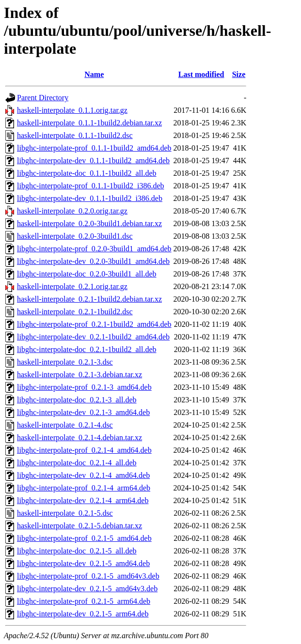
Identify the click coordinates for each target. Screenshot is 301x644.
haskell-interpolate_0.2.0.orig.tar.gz (72, 211)
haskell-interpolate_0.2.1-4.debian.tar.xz (79, 437)
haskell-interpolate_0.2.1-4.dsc (65, 425)
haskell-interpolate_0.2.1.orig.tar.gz (72, 286)
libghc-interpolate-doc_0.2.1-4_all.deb (77, 463)
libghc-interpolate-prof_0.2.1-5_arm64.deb (84, 601)
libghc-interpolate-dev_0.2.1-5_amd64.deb (83, 563)
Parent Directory (43, 98)
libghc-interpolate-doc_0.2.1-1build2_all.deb (87, 349)
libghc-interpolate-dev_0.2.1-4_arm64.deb (83, 500)
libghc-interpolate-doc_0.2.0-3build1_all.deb (87, 274)
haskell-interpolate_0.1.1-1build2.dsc (75, 135)
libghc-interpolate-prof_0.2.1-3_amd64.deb (84, 387)
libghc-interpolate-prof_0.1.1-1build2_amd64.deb (94, 148)
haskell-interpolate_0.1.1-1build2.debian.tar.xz (89, 123)
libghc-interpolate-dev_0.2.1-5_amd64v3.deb (87, 589)
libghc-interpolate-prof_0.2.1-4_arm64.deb (84, 488)
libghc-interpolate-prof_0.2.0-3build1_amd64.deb (94, 249)
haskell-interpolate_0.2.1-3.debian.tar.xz (79, 375)
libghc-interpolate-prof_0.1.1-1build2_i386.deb (90, 186)
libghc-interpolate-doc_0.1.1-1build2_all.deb (87, 173)
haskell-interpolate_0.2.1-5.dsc (65, 513)
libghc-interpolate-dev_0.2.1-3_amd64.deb (83, 412)
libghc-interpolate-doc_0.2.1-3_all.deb (77, 400)
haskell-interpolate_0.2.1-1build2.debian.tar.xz (89, 299)
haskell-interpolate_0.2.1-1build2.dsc (75, 312)
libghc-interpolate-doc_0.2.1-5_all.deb (77, 551)
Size (239, 74)
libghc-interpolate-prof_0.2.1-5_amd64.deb (84, 538)
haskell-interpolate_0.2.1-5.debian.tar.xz (79, 526)
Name (94, 74)
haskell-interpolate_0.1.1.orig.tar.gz (72, 110)
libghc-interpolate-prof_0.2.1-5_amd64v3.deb (88, 576)
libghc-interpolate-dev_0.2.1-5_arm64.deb (83, 614)
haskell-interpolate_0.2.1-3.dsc (65, 362)
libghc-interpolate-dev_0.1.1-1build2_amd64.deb (93, 161)
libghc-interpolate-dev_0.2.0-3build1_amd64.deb (93, 261)
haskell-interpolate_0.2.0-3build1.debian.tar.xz (89, 223)
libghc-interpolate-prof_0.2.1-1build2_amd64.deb (94, 324)
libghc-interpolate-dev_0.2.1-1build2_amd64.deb (93, 337)
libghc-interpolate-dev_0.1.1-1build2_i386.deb (90, 198)
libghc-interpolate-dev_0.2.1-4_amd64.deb (83, 475)
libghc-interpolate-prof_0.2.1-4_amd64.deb (84, 450)
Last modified (201, 74)
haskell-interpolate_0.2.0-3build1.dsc (75, 236)
